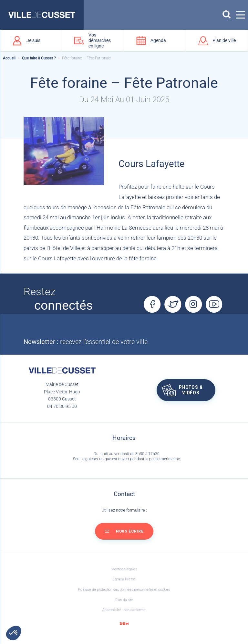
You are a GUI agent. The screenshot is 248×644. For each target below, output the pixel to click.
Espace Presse (124, 579)
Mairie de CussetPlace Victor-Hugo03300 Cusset (62, 392)
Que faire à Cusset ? (39, 58)
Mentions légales (124, 569)
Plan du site (124, 600)
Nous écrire (130, 531)
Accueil (9, 58)
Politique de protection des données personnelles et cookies (124, 590)
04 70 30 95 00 (62, 406)
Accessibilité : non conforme (124, 610)
